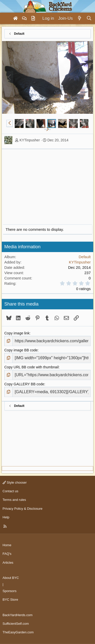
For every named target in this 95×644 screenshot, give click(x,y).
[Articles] (33, 18)
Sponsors (9, 591)
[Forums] (24, 18)
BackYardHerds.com (17, 615)
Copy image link (17, 333)
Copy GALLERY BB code (24, 384)
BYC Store (10, 600)
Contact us (10, 491)
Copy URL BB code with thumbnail (31, 367)
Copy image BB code (21, 350)
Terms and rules (14, 500)
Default (85, 257)
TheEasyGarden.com (18, 632)
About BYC (11, 578)
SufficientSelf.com (16, 624)
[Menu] (6, 18)
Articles (8, 563)
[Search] (89, 18)
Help (6, 517)
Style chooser (15, 482)
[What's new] (79, 18)
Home (7, 545)
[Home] (15, 18)
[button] (9, 123)
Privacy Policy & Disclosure (23, 509)
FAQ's (7, 554)
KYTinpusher (30, 140)
